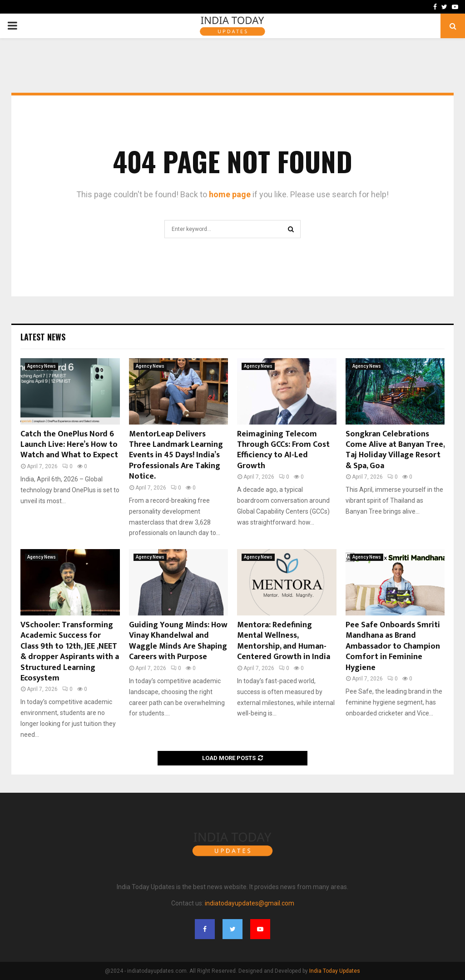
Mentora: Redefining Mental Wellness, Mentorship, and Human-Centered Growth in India (284, 641)
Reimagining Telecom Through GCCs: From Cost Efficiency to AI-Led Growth (283, 450)
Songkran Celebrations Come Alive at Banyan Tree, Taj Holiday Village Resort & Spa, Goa (395, 450)
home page (230, 194)
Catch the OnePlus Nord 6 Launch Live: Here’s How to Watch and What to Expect (69, 445)
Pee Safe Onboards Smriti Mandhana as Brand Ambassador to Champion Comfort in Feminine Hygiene (393, 646)
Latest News (43, 337)
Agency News (42, 366)
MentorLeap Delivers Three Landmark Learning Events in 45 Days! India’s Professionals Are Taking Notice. (176, 455)
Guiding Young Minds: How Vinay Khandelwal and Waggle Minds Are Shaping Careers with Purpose (178, 641)
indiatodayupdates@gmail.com (250, 903)
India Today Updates (335, 971)
